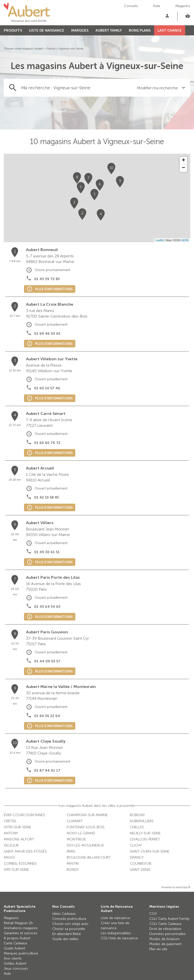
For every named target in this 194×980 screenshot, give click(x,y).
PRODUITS (13, 30)
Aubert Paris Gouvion (47, 632)
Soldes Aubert (15, 963)
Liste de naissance (115, 918)
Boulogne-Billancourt (89, 857)
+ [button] (184, 161)
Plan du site (158, 949)
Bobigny (137, 815)
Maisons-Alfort (19, 839)
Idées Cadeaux (64, 914)
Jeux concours (16, 968)
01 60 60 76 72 (47, 443)
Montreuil (77, 839)
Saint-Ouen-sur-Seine (150, 851)
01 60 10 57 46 (47, 388)
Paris (71, 851)
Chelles (137, 827)
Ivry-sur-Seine (16, 870)
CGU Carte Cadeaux (165, 924)
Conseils (131, 6)
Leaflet (160, 240)
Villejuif (11, 845)
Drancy (137, 857)
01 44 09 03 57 (47, 661)
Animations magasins (21, 928)
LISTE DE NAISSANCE (47, 30)
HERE (185, 240)
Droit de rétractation (165, 929)
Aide (157, 6)
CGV (153, 914)
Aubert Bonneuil (42, 250)
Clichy (136, 845)
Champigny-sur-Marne (87, 815)
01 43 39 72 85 (47, 279)
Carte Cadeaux (16, 943)
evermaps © (183, 887)
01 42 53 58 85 (46, 497)
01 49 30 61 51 (47, 552)
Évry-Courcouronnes (24, 815)
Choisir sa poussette (69, 929)
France (51, 49)
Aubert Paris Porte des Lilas (53, 577)
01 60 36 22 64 (47, 716)
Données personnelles (167, 934)
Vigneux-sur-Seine (71, 49)
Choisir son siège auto (70, 924)
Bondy (73, 870)
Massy (9, 857)
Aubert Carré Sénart (46, 414)
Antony (11, 833)
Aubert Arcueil (40, 468)
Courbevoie (141, 864)
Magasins (183, 6)
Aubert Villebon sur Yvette (52, 359)
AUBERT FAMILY (109, 30)
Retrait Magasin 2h (18, 923)
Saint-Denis (140, 870)
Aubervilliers (142, 821)
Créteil (10, 821)
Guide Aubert (14, 948)
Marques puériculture (21, 953)
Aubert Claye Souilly (46, 741)
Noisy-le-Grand (81, 833)
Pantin (73, 864)
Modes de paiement (165, 944)
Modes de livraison (164, 939)
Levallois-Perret (145, 839)
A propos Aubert (17, 938)
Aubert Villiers (40, 523)
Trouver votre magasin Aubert (23, 49)
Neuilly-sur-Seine (145, 833)
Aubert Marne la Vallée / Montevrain (61, 687)
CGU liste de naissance (119, 938)
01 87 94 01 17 (47, 771)
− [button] (184, 168)
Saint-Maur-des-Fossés (25, 851)
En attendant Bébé (67, 934)
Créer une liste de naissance (115, 926)
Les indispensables (116, 933)
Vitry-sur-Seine (17, 827)
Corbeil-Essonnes (20, 864)
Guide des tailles (65, 939)
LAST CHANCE (170, 30)
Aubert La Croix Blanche (50, 304)
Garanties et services (21, 933)
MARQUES (80, 30)
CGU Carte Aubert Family (169, 919)
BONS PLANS (140, 30)
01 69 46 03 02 (47, 334)
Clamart (75, 821)
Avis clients (13, 958)
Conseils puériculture (69, 919)
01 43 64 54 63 (47, 607)
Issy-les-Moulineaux (85, 845)
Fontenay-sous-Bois (86, 827)
